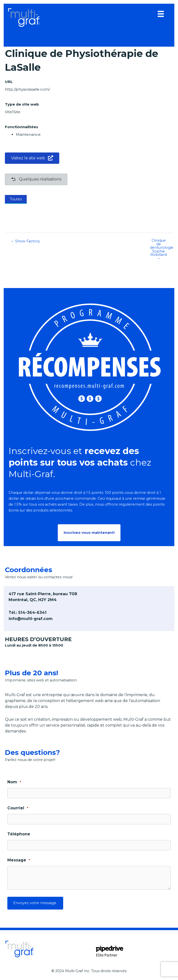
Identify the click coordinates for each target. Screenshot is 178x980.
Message (19, 860)
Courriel (18, 808)
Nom (14, 782)
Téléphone (19, 834)
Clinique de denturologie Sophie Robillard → (161, 249)
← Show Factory (25, 241)
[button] (89, 533)
